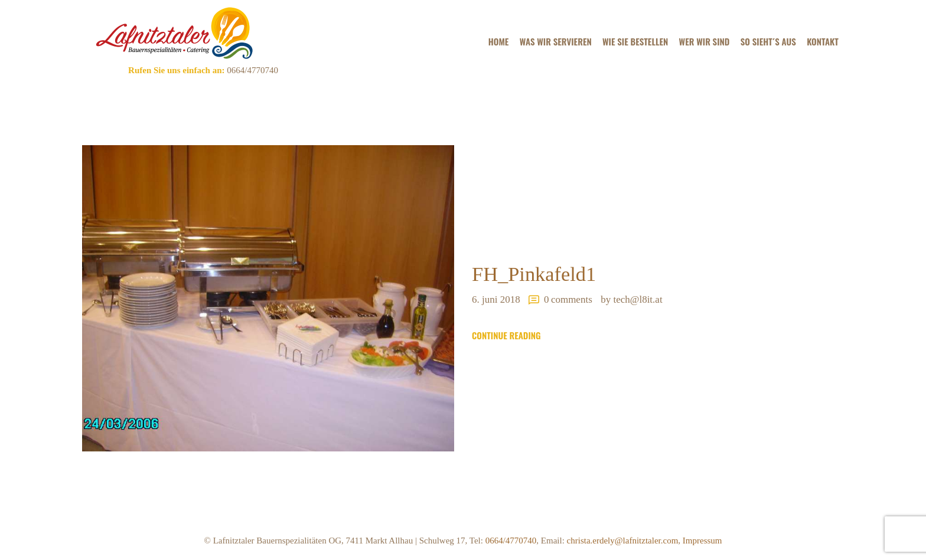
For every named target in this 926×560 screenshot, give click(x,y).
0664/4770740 (251, 70)
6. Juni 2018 (496, 299)
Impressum (702, 541)
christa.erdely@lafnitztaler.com (623, 541)
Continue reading (506, 336)
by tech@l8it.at (631, 299)
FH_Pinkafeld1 (534, 274)
